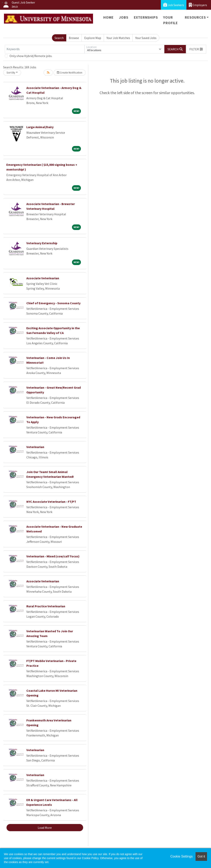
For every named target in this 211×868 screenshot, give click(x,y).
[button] (196, 49)
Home (108, 17)
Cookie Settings (181, 856)
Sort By (11, 72)
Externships (146, 17)
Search (59, 38)
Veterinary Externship (42, 243)
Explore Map (93, 38)
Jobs (124, 17)
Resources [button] (195, 17)
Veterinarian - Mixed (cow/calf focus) (53, 556)
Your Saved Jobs (146, 38)
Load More (45, 828)
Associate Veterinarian (43, 278)
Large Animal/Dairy (40, 127)
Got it (201, 856)
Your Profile (171, 20)
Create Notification (70, 72)
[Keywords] (45, 49)
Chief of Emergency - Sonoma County (53, 303)
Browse (74, 38)
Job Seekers (174, 5)
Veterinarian (35, 447)
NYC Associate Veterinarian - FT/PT (51, 502)
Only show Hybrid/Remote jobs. (31, 56)
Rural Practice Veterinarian (46, 606)
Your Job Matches (118, 38)
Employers (198, 5)
